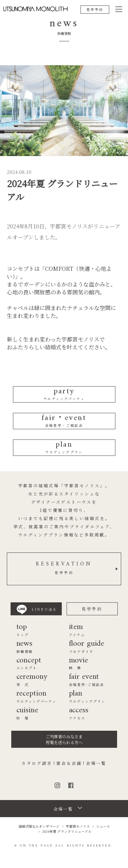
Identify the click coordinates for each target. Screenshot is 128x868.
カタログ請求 (37, 763)
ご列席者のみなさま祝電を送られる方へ (64, 739)
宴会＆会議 (69, 763)
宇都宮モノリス (78, 826)
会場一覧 (96, 763)
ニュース (103, 826)
